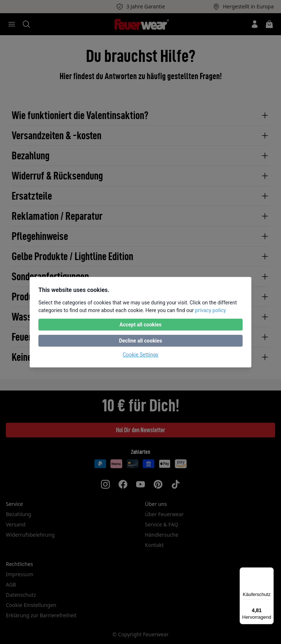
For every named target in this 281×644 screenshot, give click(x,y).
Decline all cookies (140, 341)
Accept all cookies (140, 325)
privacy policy (210, 310)
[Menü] (269, 572)
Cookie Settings (140, 355)
